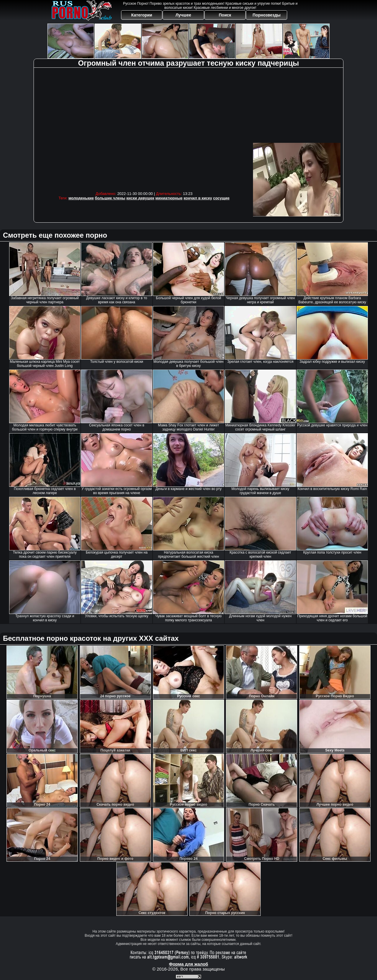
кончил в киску (198, 198)
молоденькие (81, 198)
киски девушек (140, 198)
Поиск (225, 15)
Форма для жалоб (188, 964)
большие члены (110, 198)
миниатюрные (169, 198)
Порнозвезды (267, 15)
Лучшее (183, 15)
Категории (142, 15)
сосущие (221, 198)
